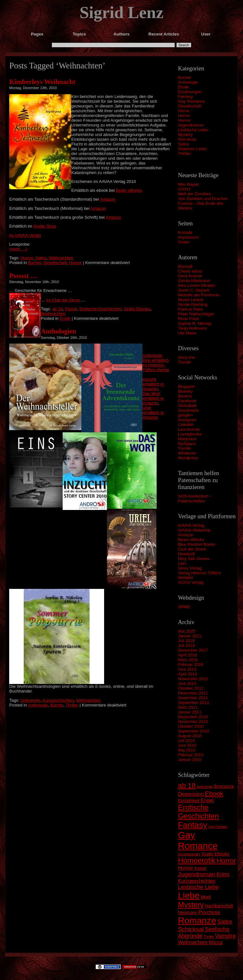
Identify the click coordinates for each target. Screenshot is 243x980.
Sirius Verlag (190, 568)
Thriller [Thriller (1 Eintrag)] (209, 937)
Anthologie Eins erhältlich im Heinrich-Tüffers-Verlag (156, 363)
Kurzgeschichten (58, 700)
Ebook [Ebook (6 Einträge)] (214, 793)
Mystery (186, 135)
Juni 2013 (187, 683)
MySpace (187, 444)
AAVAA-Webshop (194, 530)
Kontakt (185, 232)
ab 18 (57, 309)
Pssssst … (23, 276)
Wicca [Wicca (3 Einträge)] (216, 942)
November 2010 (193, 722)
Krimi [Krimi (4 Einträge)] (223, 874)
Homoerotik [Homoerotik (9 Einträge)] (197, 861)
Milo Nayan (189, 184)
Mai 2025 (187, 631)
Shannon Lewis (193, 149)
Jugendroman (191, 125)
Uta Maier (187, 333)
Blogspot (186, 387)
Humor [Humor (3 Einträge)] (186, 868)
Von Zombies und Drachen (203, 199)
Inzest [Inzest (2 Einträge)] (200, 868)
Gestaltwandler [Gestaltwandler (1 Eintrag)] (189, 854)
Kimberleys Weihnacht (42, 82)
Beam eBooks (191, 540)
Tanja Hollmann (193, 328)
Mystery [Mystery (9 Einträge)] (191, 905)
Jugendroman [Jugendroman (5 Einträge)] (197, 874)
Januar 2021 (190, 636)
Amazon (186, 535)
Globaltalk (187, 406)
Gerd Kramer (190, 276)
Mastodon (187, 439)
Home (184, 111)
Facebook (187, 401)
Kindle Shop (45, 226)
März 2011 (188, 707)
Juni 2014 (187, 669)
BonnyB (186, 266)
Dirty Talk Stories (194, 559)
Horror (184, 116)
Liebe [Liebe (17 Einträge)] (189, 896)
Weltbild (186, 578)
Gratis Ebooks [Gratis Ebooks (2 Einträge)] (215, 854)
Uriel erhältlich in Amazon (153, 413)
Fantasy (186, 97)
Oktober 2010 (191, 726)
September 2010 (194, 731)
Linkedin (186, 425)
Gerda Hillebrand (194, 281)
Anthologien (58, 331)
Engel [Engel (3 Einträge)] (207, 800)
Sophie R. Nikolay (195, 323)
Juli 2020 (187, 641)
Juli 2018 (187, 645)
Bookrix (185, 396)
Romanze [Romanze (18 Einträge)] (197, 920)
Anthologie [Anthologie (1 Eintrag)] (205, 787)
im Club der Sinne (64, 300)
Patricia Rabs (191, 309)
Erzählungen (190, 92)
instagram (187, 420)
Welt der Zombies (195, 194)
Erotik (184, 87)
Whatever (187, 453)
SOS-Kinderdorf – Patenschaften (195, 499)
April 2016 (188, 655)
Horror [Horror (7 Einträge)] (226, 861)
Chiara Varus (190, 271)
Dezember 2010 (193, 717)
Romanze (187, 139)
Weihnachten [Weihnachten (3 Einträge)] (193, 942)
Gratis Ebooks (137, 309)
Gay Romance (192, 101)
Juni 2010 (187, 745)
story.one (187, 357)
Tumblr (185, 362)
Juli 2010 (187, 741)
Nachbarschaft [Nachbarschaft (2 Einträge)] (219, 906)
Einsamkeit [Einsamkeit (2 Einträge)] (189, 801)
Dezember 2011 (193, 693)
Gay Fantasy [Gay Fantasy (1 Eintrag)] (218, 827)
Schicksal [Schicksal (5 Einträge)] (191, 929)
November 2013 (193, 679)
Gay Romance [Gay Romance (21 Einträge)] (198, 840)
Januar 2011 (190, 712)
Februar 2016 (191, 664)
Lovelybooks (190, 434)
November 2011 (193, 698)
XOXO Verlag (191, 582)
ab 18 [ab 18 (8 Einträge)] (187, 786)
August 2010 (190, 736)
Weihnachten (61, 258)
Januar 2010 (190, 760)
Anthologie (188, 82)
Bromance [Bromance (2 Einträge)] (224, 786)
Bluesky (186, 391)
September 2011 (194, 703)
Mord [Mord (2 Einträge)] (206, 897)
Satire (184, 144)
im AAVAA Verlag (25, 235)
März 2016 (188, 660)
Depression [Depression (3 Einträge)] (191, 794)
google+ (186, 415)
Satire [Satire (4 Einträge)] (225, 922)
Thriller (185, 154)
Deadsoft (187, 554)
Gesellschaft (190, 106)
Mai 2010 (187, 750)
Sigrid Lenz (121, 12)
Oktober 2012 (191, 688)
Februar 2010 (191, 755)
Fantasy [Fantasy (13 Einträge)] (193, 825)
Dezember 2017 (193, 650)
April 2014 (188, 674)
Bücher (185, 77)
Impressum (189, 237)
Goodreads (189, 410)
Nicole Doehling (193, 304)
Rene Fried (189, 319)
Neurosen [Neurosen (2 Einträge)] (188, 912)
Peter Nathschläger (196, 314)
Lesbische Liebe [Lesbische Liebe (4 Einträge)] (199, 887)
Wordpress (188, 458)
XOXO (184, 189)
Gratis (184, 242)
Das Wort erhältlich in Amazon (153, 398)
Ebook (71, 309)
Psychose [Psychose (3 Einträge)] (209, 912)
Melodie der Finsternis (199, 295)
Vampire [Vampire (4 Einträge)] (225, 936)
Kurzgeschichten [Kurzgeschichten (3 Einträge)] (197, 881)
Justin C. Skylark (194, 290)
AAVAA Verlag (191, 525)
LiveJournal (189, 429)
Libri (182, 563)
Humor (184, 120)
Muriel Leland (191, 300)
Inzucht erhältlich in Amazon (153, 384)
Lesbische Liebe (193, 130)
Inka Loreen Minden (197, 285)
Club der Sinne (192, 549)
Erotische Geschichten (100, 309)
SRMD (184, 607)
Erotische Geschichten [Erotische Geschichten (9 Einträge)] (199, 812)
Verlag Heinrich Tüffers (199, 573)
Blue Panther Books (197, 544)
